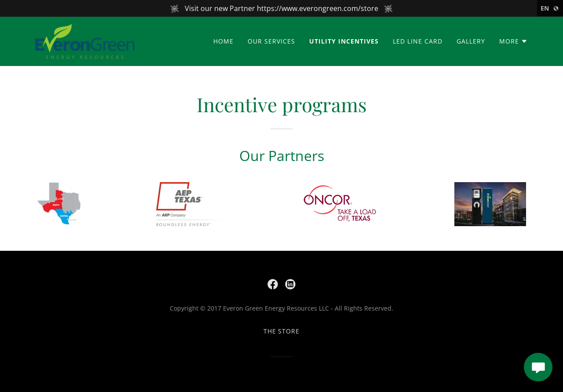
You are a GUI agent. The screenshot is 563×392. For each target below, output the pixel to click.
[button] (514, 41)
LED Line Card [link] (418, 41)
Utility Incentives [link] (344, 41)
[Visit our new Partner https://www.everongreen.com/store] (281, 8)
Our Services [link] (271, 41)
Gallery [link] (471, 41)
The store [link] (282, 331)
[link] (85, 40)
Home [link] (223, 41)
